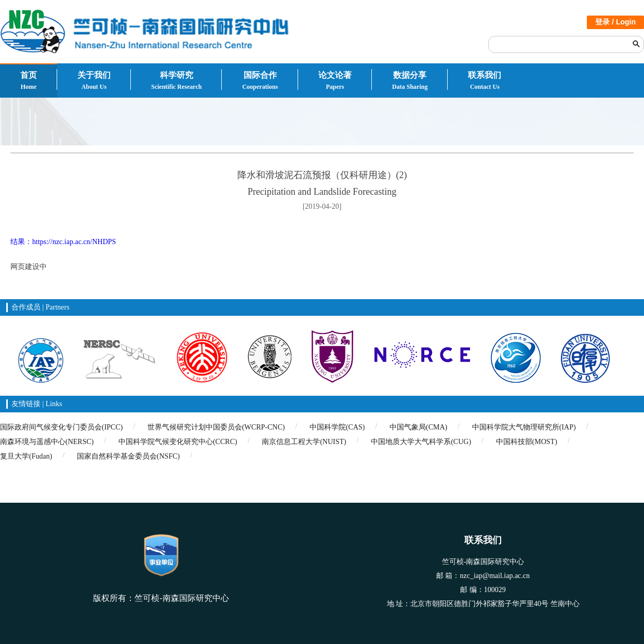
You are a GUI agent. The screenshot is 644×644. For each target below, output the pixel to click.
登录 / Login (615, 22)
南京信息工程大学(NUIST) (304, 442)
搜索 (636, 44)
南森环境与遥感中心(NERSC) (47, 442)
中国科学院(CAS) (337, 427)
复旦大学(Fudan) (26, 456)
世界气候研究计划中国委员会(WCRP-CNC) (216, 427)
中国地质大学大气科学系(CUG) (421, 442)
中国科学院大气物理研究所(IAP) (524, 427)
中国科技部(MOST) (527, 442)
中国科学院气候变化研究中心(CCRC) (178, 442)
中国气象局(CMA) (418, 427)
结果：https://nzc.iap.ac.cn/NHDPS (63, 242)
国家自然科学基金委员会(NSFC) (128, 456)
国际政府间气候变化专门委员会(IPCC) (61, 427)
